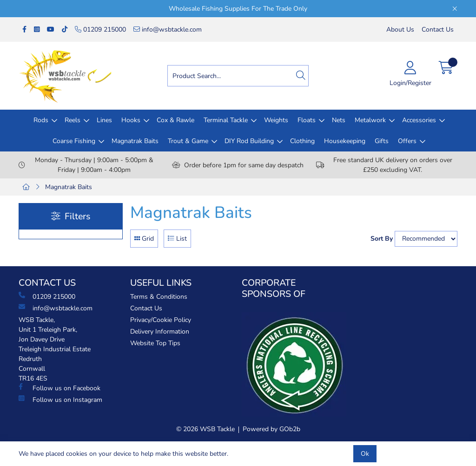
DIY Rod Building (249, 141)
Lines (104, 120)
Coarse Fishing (74, 141)
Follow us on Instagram (60, 400)
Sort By (382, 239)
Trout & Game (188, 141)
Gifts (382, 141)
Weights (276, 120)
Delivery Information (160, 331)
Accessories (419, 120)
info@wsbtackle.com (168, 30)
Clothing (302, 141)
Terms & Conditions (159, 297)
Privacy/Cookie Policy (161, 320)
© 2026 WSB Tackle (205, 429)
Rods (41, 120)
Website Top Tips (155, 343)
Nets (339, 120)
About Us (400, 30)
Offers (407, 141)
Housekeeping (345, 141)
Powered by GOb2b (271, 429)
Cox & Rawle (175, 120)
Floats (307, 120)
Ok (365, 454)
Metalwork (370, 120)
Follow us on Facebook (59, 388)
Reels (73, 120)
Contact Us (438, 30)
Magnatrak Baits (135, 141)
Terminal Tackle (226, 120)
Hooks (131, 120)
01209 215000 (100, 30)
